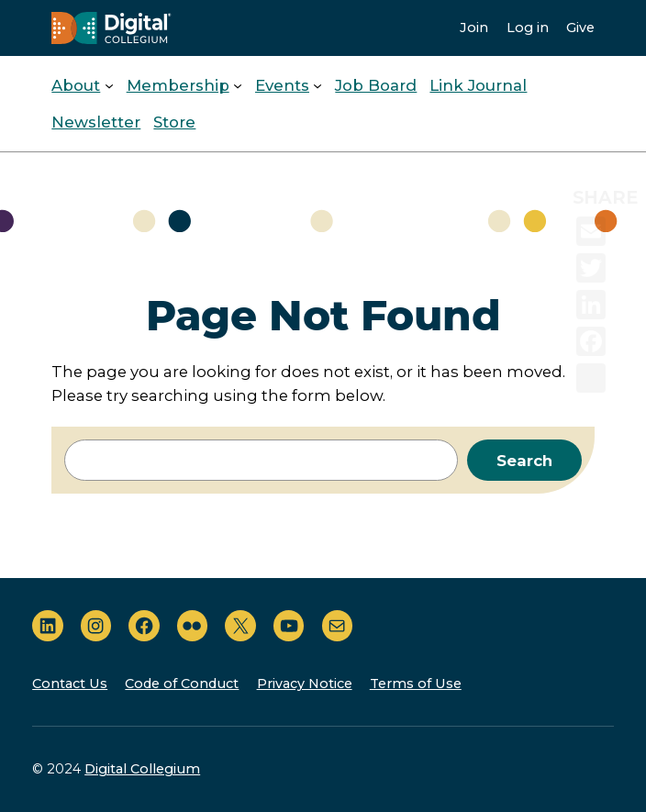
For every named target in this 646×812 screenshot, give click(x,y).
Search (524, 461)
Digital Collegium (142, 769)
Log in (528, 28)
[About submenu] (109, 85)
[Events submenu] (317, 85)
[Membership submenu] (238, 85)
